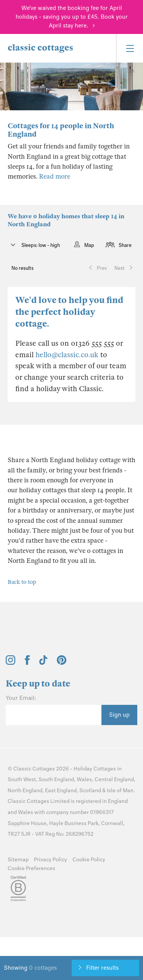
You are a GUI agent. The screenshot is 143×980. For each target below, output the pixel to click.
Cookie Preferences (31, 868)
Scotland (90, 791)
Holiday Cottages (95, 769)
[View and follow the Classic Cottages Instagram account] (10, 663)
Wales (84, 779)
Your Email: (21, 698)
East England (61, 791)
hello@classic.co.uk (67, 355)
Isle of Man (120, 791)
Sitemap (18, 860)
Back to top (22, 582)
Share (125, 245)
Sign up (119, 715)
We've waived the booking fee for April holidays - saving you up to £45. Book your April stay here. (72, 17)
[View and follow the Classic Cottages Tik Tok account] (43, 663)
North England (25, 791)
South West (22, 779)
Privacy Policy (51, 860)
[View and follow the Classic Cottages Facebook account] (27, 663)
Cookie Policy (89, 860)
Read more (55, 176)
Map (89, 245)
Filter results (102, 968)
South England (56, 779)
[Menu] (129, 48)
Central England (114, 779)
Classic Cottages (34, 769)
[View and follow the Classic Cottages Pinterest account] (62, 663)
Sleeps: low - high (40, 245)
